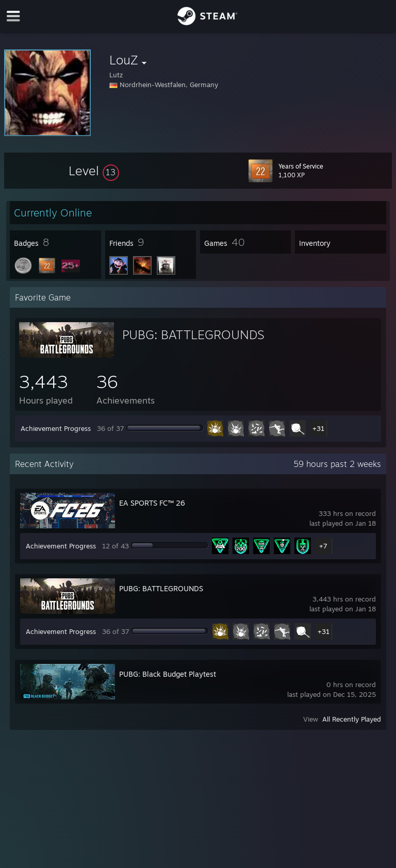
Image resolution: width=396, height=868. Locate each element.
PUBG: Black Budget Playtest (168, 674)
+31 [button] (318, 428)
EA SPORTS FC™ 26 (152, 503)
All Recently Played (352, 719)
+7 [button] (323, 546)
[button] (94, 171)
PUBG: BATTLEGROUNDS (193, 335)
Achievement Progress (56, 428)
